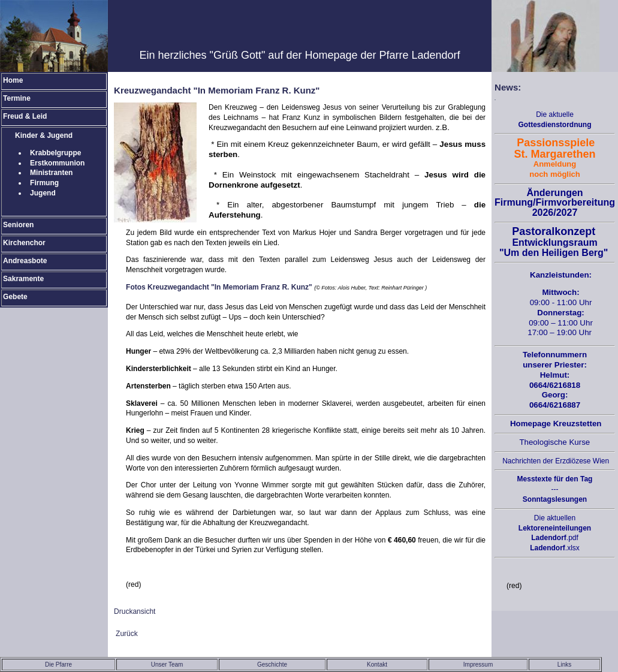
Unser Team (167, 665)
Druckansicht (135, 611)
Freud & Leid (25, 116)
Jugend (43, 193)
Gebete (15, 297)
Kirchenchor (24, 243)
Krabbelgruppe (55, 153)
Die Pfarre (58, 665)
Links (564, 665)
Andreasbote (25, 261)
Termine (17, 98)
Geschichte (272, 665)
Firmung (44, 183)
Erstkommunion (57, 163)
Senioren (18, 225)
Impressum (478, 665)
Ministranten (51, 173)
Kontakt (377, 665)
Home (13, 80)
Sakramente (23, 279)
